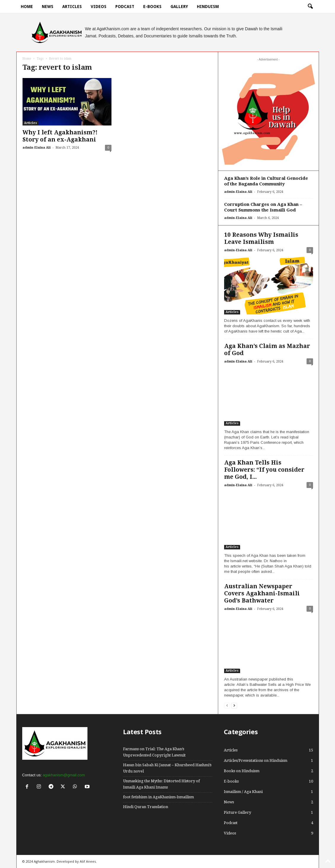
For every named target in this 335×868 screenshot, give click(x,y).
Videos (99, 7)
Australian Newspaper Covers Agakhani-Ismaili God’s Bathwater (262, 593)
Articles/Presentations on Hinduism (256, 760)
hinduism (208, 7)
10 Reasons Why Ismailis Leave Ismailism (261, 238)
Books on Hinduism (242, 771)
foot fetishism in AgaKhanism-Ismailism (158, 797)
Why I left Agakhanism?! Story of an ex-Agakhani (60, 136)
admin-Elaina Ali (37, 148)
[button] (310, 7)
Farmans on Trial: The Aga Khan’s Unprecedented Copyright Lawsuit (154, 752)
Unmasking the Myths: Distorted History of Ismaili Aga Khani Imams (161, 784)
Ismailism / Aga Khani (243, 792)
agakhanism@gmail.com (64, 775)
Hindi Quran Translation (146, 807)
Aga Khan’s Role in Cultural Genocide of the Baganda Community (266, 181)
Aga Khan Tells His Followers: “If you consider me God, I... (264, 470)
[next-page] (234, 705)
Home (27, 7)
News (48, 7)
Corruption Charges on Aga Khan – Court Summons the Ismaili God (263, 207)
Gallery (179, 7)
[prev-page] (227, 705)
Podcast (125, 7)
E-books (152, 7)
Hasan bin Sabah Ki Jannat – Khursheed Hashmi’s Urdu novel (167, 768)
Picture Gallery (237, 812)
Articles (72, 7)
